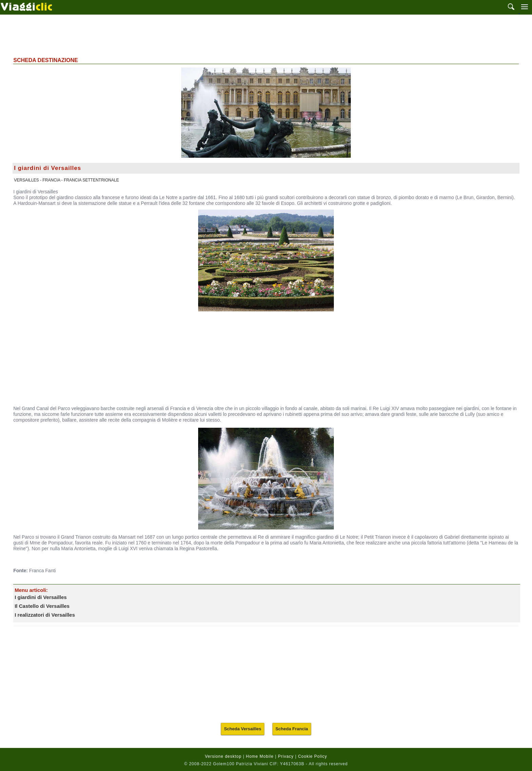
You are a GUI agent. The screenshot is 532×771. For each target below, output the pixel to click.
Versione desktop (223, 756)
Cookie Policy (312, 756)
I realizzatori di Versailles (45, 615)
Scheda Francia (292, 729)
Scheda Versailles (243, 729)
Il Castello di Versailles (42, 606)
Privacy (286, 756)
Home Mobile (260, 756)
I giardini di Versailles (41, 597)
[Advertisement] (266, 35)
